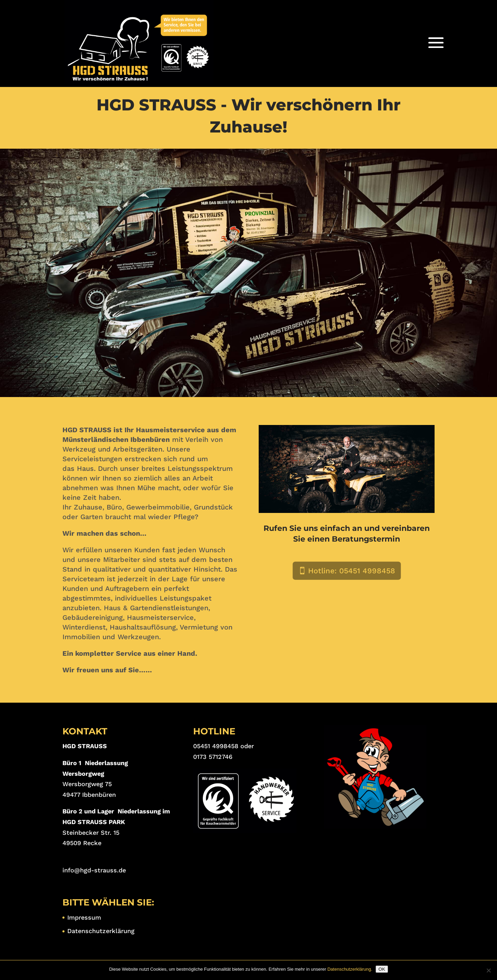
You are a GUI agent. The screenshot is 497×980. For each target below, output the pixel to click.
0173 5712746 (213, 757)
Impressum (84, 917)
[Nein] (488, 970)
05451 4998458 (216, 746)
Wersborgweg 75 (87, 784)
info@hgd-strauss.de (94, 870)
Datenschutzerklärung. (350, 969)
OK (382, 969)
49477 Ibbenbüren (89, 795)
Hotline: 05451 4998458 (351, 571)
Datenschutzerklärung (101, 931)
